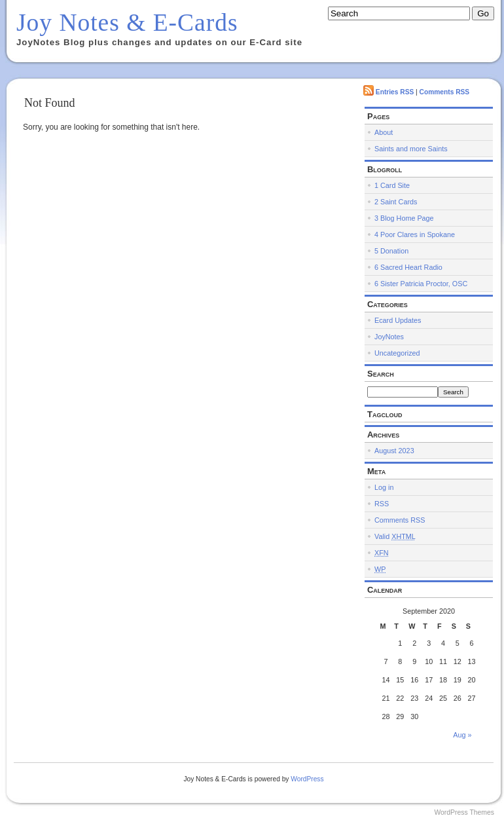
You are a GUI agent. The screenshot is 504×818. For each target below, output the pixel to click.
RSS (382, 504)
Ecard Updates (398, 320)
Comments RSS (445, 92)
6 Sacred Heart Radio (408, 267)
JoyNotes (389, 337)
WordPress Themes (464, 812)
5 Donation (391, 251)
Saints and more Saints (411, 149)
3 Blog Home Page (404, 218)
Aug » (462, 735)
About (384, 132)
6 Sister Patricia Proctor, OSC (421, 284)
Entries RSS (395, 92)
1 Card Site (392, 185)
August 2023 (394, 451)
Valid (395, 536)
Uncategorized (397, 353)
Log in (384, 487)
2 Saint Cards (396, 202)
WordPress (307, 779)
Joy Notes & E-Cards (127, 23)
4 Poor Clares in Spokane (415, 234)
